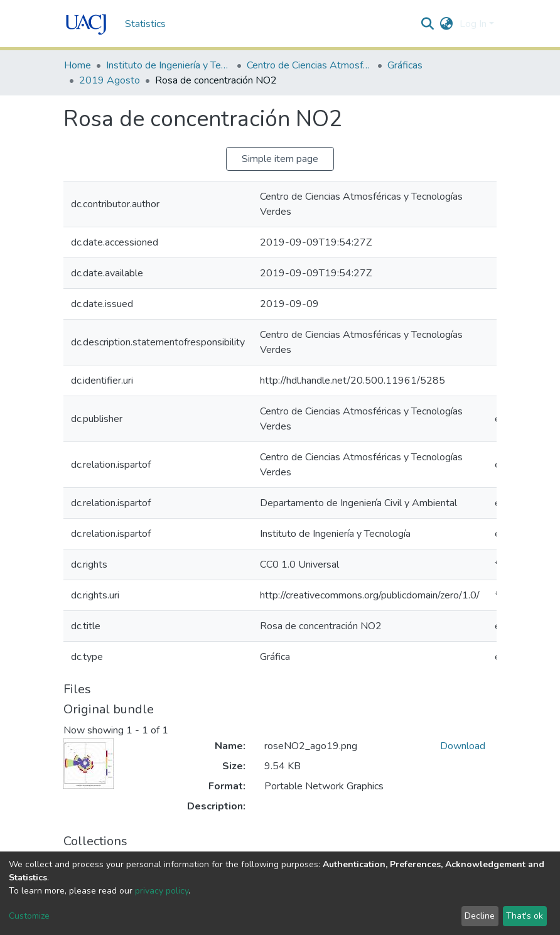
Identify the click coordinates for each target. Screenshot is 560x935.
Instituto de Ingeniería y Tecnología (169, 65)
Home (78, 65)
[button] (447, 24)
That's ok (525, 916)
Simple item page (280, 159)
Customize (29, 916)
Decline (480, 916)
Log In (473, 24)
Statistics (145, 24)
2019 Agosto (110, 80)
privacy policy (162, 891)
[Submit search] (428, 24)
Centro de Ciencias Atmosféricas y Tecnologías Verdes (310, 65)
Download (463, 746)
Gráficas (405, 65)
